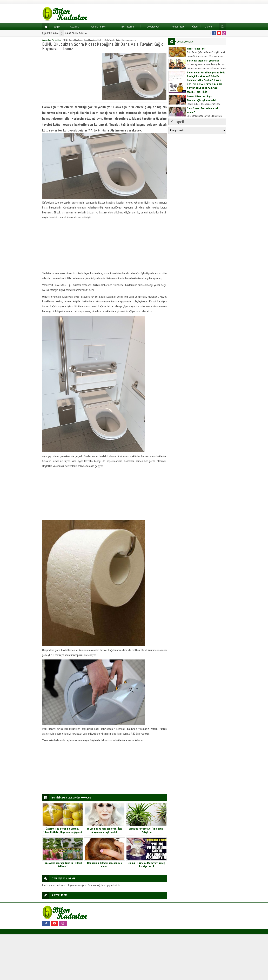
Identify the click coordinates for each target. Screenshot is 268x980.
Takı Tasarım (127, 27)
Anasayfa (46, 40)
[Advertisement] (71, 77)
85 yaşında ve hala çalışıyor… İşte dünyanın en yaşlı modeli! (104, 830)
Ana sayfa (45, 27)
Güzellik (74, 27)
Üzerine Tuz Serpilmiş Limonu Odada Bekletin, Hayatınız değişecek (62, 830)
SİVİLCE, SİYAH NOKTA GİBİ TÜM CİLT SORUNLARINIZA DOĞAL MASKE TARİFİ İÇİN (205, 88)
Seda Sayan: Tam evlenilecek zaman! (203, 110)
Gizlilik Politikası (76, 33)
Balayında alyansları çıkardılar (203, 61)
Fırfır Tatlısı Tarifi (197, 49)
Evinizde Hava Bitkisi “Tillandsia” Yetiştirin (146, 830)
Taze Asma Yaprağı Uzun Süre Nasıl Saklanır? (63, 865)
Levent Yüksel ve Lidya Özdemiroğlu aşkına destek (202, 98)
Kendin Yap (178, 27)
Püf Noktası (56, 40)
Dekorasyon (153, 27)
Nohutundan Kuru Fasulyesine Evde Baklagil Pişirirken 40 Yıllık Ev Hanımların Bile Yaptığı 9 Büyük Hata (206, 78)
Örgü (195, 27)
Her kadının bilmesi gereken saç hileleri (105, 865)
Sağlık (58, 27)
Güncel (209, 27)
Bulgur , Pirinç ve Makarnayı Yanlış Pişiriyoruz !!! (147, 865)
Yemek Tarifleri (98, 27)
